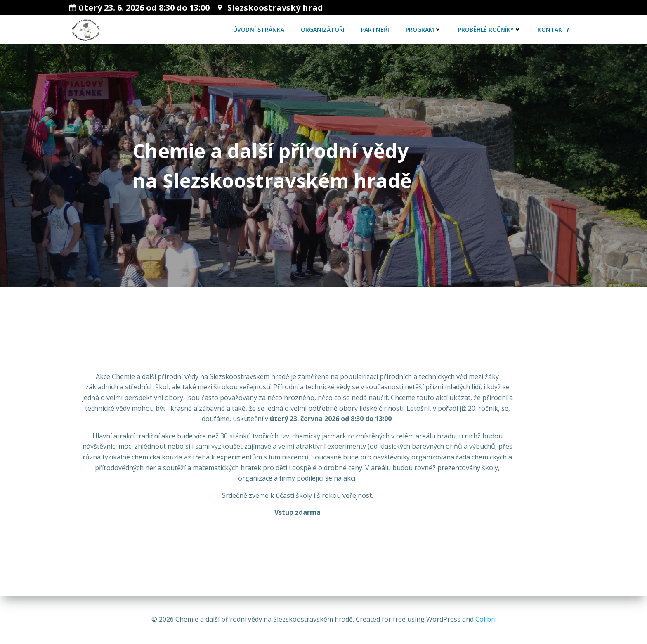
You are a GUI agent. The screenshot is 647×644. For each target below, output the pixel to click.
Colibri (485, 619)
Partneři (375, 30)
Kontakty (554, 30)
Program (424, 30)
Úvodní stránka (259, 30)
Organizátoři (323, 30)
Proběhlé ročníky (490, 30)
